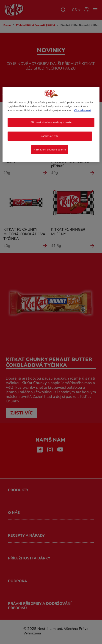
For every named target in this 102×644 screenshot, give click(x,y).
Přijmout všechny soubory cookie (51, 122)
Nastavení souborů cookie (50, 150)
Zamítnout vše (50, 136)
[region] (51, 125)
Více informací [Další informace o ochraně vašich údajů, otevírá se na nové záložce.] (82, 110)
